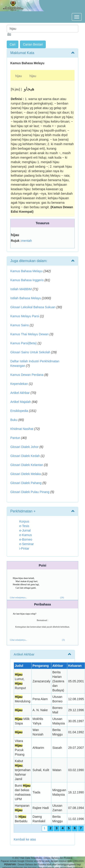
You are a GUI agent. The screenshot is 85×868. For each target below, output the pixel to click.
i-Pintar (24, 548)
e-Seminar (27, 544)
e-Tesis (24, 526)
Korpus (24, 521)
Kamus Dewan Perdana (27, 375)
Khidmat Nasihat (22, 429)
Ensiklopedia (19, 411)
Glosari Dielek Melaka (26, 474)
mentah (27, 241)
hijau (19, 76)
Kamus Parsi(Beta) (23, 343)
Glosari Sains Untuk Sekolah (30, 352)
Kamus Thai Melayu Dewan (29, 334)
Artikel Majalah (21, 402)
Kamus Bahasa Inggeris (27, 280)
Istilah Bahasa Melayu (26, 298)
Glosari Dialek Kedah (25, 456)
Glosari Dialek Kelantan (27, 465)
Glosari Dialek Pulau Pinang (30, 492)
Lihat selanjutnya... (19, 597)
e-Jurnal (25, 530)
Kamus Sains (20, 325)
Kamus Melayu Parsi (25, 316)
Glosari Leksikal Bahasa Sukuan (33, 307)
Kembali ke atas (25, 839)
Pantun (15, 438)
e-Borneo (26, 539)
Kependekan (19, 384)
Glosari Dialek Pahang (26, 483)
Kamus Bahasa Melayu (27, 271)
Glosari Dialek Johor (24, 447)
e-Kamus (26, 535)
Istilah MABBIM (21, 289)
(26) (62, 597)
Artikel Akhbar (20, 393)
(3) (63, 640)
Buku (14, 420)
